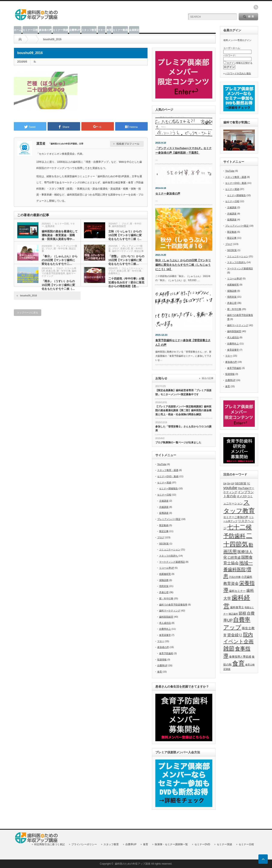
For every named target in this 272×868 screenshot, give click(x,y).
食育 (109, 30)
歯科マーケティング (123, 251)
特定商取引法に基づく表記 (50, 844)
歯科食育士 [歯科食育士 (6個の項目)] (237, 607)
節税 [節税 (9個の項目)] (242, 613)
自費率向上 (114, 273)
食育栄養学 (165, 635)
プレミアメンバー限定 (169, 519)
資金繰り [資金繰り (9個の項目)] (235, 635)
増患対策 (164, 586)
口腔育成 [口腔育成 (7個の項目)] (234, 558)
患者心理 (125, 248)
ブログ (125, 224)
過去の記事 (208, 378)
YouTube (162, 464)
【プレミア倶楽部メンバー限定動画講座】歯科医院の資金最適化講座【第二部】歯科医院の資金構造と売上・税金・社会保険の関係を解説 (183, 410)
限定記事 (139, 251)
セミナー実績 (60, 30)
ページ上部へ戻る (263, 859)
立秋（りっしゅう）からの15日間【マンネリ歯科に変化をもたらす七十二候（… (125, 235)
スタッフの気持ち (169, 556)
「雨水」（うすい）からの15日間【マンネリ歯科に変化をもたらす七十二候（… (58, 285)
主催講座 (164, 501)
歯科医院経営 (119, 226)
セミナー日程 (30, 30)
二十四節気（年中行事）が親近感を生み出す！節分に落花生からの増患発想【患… (126, 282)
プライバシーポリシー (84, 844)
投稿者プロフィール (128, 144)
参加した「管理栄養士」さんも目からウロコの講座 (183, 429)
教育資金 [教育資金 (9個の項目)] (231, 583)
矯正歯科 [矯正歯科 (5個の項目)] (233, 614)
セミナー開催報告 (169, 488)
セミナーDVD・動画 (168, 476)
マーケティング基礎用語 (172, 562)
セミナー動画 (120, 30)
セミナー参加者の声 (168, 193)
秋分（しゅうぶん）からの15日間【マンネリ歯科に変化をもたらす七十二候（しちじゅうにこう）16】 (183, 265)
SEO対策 (164, 544)
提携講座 (50, 226)
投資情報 (162, 660)
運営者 (41, 143)
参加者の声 (45, 30)
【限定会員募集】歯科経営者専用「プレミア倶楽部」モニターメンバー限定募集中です (183, 392)
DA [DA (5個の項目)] (225, 484)
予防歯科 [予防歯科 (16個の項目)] (234, 536)
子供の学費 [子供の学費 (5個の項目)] (235, 577)
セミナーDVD (202, 844)
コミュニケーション (132, 268)
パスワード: (229, 55)
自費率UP (75, 30)
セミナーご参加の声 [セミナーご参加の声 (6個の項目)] (236, 517)
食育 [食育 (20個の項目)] (238, 663)
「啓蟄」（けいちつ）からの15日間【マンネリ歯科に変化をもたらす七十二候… (126, 260)
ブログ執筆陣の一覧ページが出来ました (178, 443)
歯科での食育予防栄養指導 (59, 272)
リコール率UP (167, 568)
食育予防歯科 (166, 653)
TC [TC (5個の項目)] (249, 484)
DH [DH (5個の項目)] (229, 484)
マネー (102, 30)
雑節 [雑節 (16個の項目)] (229, 648)
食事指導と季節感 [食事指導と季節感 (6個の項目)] (240, 657)
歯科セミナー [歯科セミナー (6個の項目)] (237, 591)
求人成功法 (165, 623)
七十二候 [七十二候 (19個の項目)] (239, 527)
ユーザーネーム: (232, 48)
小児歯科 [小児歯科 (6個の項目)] (247, 577)
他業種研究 (165, 574)
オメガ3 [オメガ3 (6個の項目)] (242, 496)
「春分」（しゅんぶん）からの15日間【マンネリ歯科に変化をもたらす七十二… (60, 260)
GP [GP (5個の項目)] (233, 484)
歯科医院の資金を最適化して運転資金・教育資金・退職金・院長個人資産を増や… (60, 235)
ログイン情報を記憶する (240, 63)
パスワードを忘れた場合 (238, 73)
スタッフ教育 (89, 30)
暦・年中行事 (61, 248)
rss (256, 7)
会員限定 (134, 30)
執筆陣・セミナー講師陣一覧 (171, 844)
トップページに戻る (28, 313)
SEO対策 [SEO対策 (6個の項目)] (241, 483)
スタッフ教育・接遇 (168, 470)
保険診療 (164, 580)
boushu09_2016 (29, 296)
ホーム (18, 30)
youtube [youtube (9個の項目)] (230, 488)
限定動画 (164, 525)
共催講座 (164, 507)
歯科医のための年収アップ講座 (133, 864)
